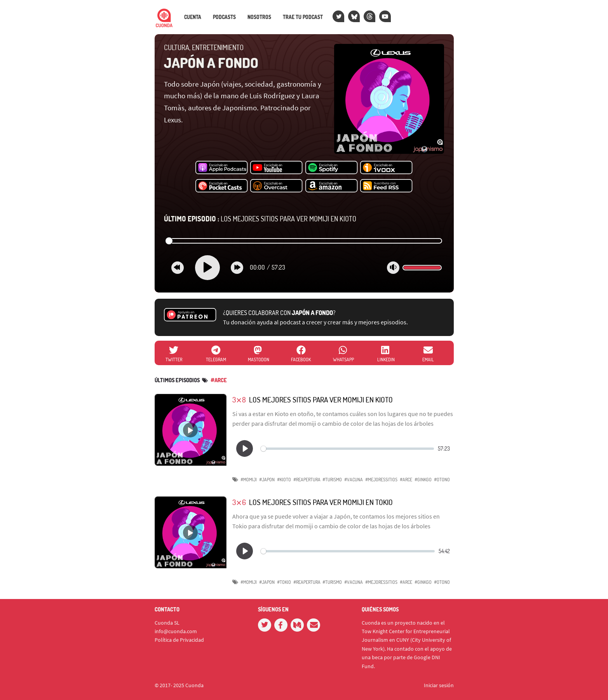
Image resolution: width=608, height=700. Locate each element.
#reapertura (307, 480)
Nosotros (259, 17)
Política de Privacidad (179, 640)
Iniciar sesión (439, 685)
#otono (442, 480)
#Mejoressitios (381, 480)
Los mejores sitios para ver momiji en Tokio (321, 502)
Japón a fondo (211, 63)
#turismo (332, 480)
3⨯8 (239, 400)
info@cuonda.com (176, 631)
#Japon (267, 480)
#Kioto (284, 480)
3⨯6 (239, 502)
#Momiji (249, 480)
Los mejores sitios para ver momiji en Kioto (260, 219)
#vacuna (354, 480)
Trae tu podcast (303, 17)
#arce (219, 380)
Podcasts (224, 17)
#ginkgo (423, 480)
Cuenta (193, 17)
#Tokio (284, 582)
